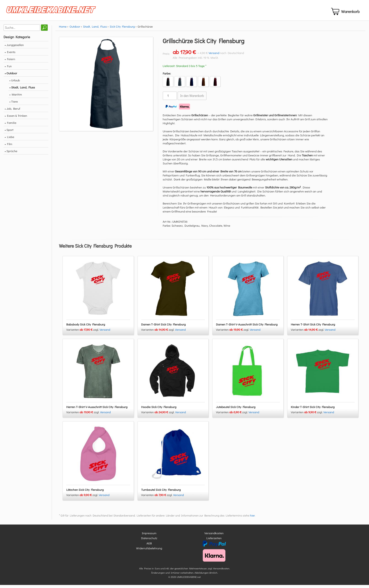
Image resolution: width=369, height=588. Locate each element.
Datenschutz (149, 541)
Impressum (149, 536)
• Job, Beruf (12, 111)
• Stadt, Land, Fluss (22, 90)
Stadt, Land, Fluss (95, 29)
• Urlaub (15, 83)
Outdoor (75, 29)
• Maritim (16, 97)
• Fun (8, 69)
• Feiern (10, 62)
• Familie (10, 125)
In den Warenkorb (192, 99)
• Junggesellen (14, 48)
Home (63, 29)
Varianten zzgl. (83, 332)
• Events (10, 55)
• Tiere (14, 104)
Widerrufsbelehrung (149, 551)
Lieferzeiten (214, 541)
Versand (214, 56)
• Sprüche (11, 154)
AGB (149, 546)
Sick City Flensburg (122, 29)
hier (252, 518)
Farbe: (167, 76)
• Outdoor (11, 76)
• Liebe (9, 140)
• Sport (9, 132)
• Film (8, 147)
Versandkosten (214, 536)
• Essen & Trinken (16, 118)
